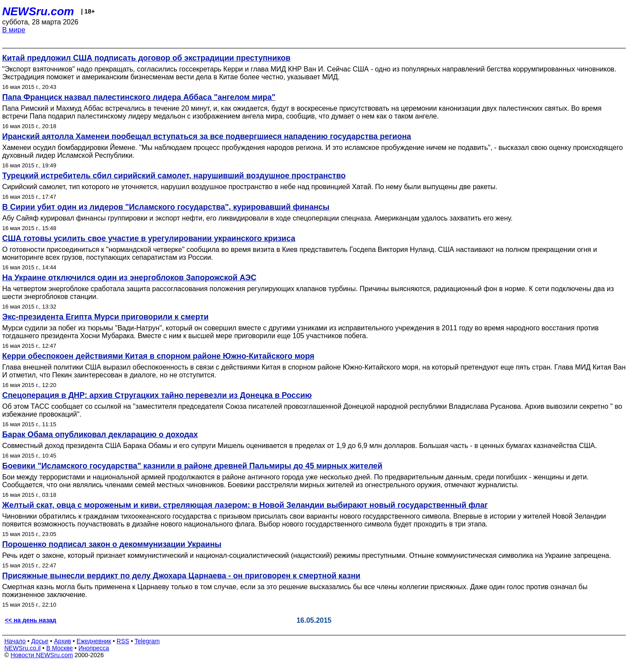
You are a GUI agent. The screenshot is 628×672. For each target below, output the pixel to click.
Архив (63, 641)
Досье (40, 641)
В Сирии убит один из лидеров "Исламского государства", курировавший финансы (166, 207)
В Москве (60, 648)
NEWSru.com (38, 11)
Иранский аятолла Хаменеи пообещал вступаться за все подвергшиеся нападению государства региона (207, 136)
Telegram (147, 641)
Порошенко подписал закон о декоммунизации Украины (112, 544)
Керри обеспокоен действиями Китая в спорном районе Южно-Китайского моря (158, 356)
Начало (15, 641)
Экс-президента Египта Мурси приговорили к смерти (105, 317)
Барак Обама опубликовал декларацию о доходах (100, 434)
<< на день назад (31, 620)
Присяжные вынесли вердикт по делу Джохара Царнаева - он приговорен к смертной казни (181, 576)
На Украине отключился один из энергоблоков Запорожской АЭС (129, 278)
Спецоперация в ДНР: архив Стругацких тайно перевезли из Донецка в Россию (157, 395)
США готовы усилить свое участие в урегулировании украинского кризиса (149, 238)
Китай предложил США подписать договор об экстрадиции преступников (146, 58)
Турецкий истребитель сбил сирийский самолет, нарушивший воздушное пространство (174, 176)
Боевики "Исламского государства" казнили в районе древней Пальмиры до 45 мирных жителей (192, 466)
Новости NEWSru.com (42, 655)
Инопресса (94, 648)
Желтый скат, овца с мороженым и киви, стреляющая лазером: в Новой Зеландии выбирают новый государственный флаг (245, 505)
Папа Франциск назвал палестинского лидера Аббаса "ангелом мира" (139, 97)
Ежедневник (94, 641)
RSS (123, 641)
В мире (14, 30)
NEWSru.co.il (22, 648)
